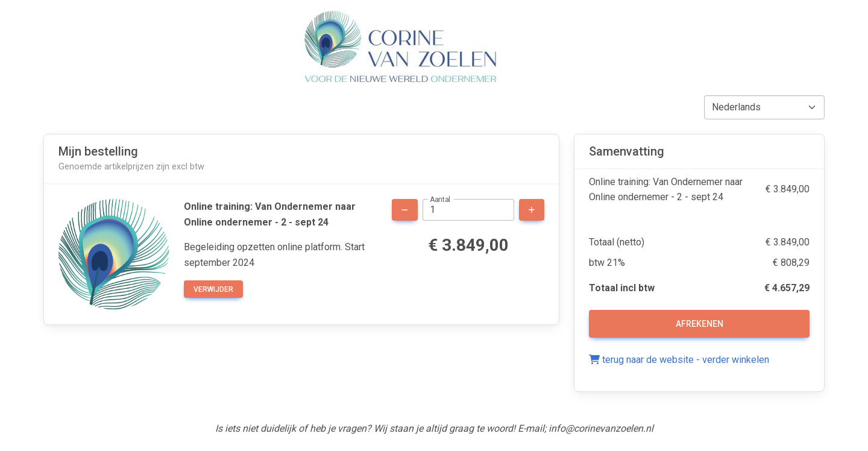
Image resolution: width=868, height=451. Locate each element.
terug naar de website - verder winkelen (679, 360)
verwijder (213, 289)
